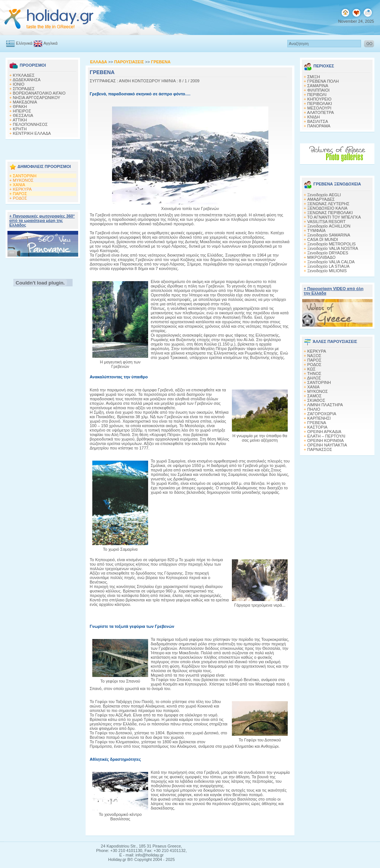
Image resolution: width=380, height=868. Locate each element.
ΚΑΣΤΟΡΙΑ (317, 427)
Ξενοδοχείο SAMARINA (329, 235)
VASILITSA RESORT (327, 222)
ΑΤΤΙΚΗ (20, 120)
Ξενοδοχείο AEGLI (324, 195)
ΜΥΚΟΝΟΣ (23, 180)
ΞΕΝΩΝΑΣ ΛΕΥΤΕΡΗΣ (328, 204)
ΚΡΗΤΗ (20, 129)
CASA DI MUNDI (323, 239)
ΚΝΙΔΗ (314, 117)
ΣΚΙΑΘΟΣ (316, 400)
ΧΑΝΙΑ (19, 185)
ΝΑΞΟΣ (314, 356)
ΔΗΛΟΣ (314, 378)
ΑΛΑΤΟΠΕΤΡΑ (320, 112)
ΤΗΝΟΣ (314, 373)
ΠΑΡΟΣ (20, 194)
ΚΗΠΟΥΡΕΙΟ (320, 99)
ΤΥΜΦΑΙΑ (317, 230)
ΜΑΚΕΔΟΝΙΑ (25, 102)
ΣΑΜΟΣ (315, 396)
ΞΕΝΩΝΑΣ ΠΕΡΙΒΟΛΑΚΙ (330, 213)
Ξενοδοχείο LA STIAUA (329, 266)
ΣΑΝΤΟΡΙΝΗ (25, 176)
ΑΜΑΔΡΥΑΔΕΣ (321, 199)
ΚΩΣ (312, 369)
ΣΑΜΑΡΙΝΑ (318, 86)
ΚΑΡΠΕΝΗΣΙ (319, 418)
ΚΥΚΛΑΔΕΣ (24, 75)
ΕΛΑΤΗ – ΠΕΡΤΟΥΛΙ (326, 436)
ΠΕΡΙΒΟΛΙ (317, 95)
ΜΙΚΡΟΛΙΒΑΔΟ (322, 257)
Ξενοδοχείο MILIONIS (327, 271)
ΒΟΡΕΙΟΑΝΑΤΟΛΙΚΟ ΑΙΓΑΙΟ (39, 93)
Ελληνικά (19, 43)
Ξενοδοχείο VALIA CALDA (331, 262)
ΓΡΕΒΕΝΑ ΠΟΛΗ (323, 81)
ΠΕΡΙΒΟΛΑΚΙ (320, 104)
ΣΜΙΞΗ (314, 77)
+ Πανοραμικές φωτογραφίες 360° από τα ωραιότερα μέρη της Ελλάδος (42, 220)
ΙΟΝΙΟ (19, 84)
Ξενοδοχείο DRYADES (328, 253)
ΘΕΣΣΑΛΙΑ (23, 115)
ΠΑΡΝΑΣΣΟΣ (320, 449)
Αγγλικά (45, 43)
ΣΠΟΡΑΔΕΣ (24, 89)
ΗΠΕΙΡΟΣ (22, 111)
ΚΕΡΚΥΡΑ (23, 189)
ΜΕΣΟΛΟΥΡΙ (320, 108)
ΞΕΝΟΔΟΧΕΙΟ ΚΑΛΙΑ (328, 208)
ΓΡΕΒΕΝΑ (317, 423)
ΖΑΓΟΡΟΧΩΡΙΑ (322, 414)
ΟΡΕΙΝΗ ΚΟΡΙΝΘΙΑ (326, 441)
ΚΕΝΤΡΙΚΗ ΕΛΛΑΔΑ (32, 133)
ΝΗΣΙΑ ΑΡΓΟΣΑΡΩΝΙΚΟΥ (37, 98)
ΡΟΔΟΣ (20, 198)
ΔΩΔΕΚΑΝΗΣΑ (27, 80)
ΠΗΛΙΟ (314, 409)
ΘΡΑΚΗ (20, 106)
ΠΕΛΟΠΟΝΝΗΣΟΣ (30, 124)
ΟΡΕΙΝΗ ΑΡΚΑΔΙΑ (325, 432)
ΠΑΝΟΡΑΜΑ (319, 126)
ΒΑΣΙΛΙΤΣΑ (318, 121)
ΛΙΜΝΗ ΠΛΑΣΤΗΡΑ (325, 405)
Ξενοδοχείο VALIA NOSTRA (333, 248)
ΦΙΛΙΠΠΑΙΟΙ (319, 90)
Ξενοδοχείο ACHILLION (329, 226)
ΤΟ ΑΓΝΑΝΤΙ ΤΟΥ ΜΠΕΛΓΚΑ (334, 217)
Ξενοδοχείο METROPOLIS (332, 244)
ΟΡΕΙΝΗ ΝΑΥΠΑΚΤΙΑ (327, 445)
